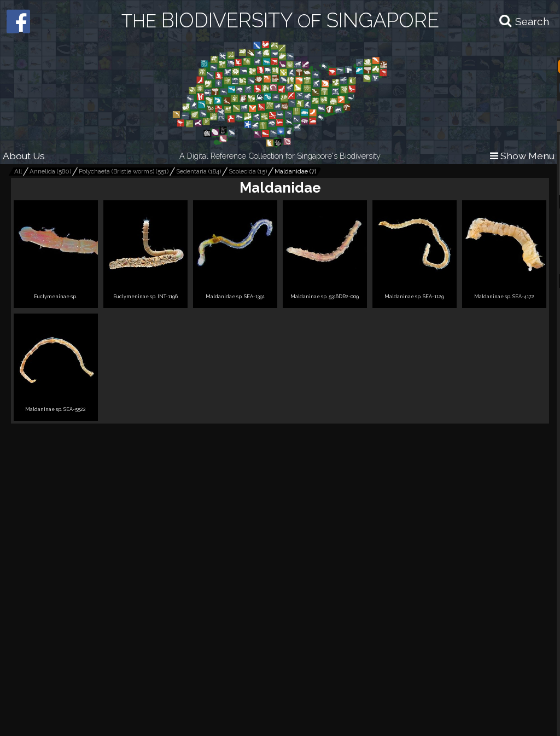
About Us (24, 156)
